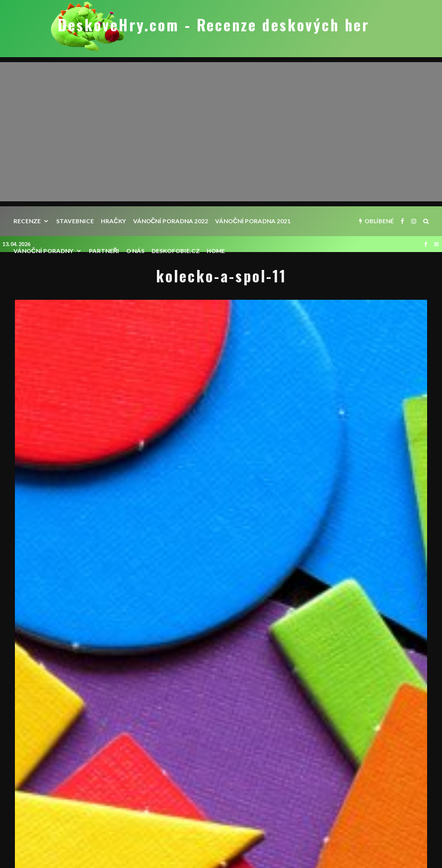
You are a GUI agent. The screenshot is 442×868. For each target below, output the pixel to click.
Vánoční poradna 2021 (253, 221)
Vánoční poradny (43, 251)
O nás (135, 251)
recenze (27, 221)
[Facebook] (403, 221)
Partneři (104, 251)
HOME (216, 251)
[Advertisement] (221, 132)
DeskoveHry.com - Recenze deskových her (214, 25)
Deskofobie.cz (176, 251)
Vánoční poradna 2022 (171, 221)
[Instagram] (414, 221)
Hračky (113, 221)
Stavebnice (75, 221)
